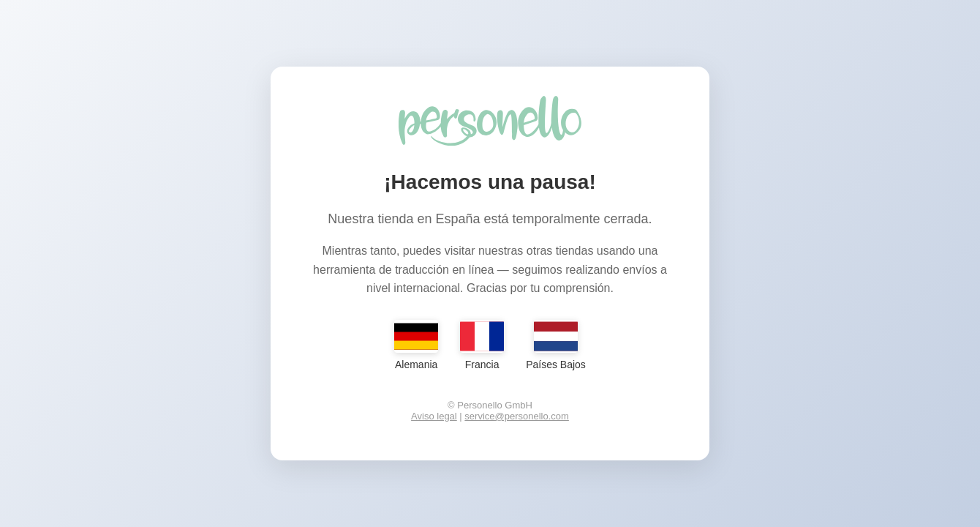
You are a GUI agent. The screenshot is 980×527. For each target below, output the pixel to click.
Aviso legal (434, 416)
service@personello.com (517, 416)
